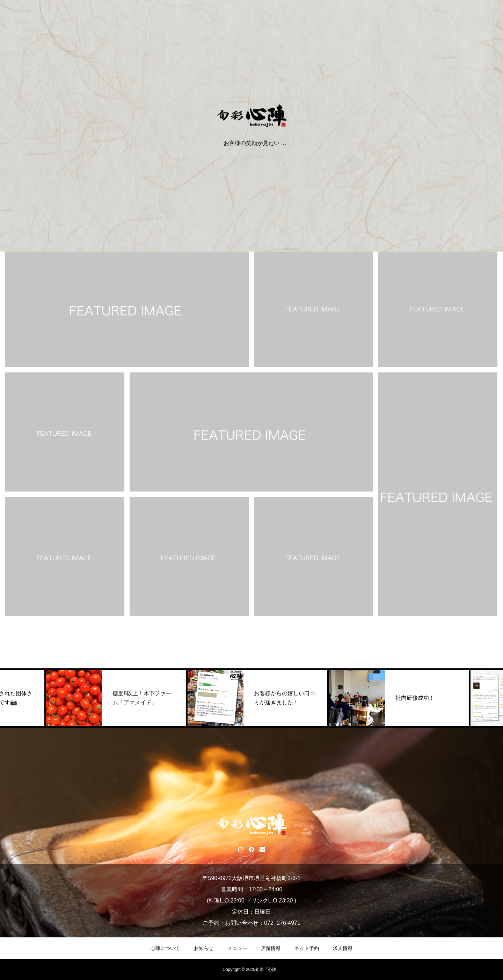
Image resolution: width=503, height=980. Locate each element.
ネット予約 (307, 948)
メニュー (237, 948)
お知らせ (204, 948)
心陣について (165, 948)
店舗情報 (271, 948)
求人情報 (343, 948)
